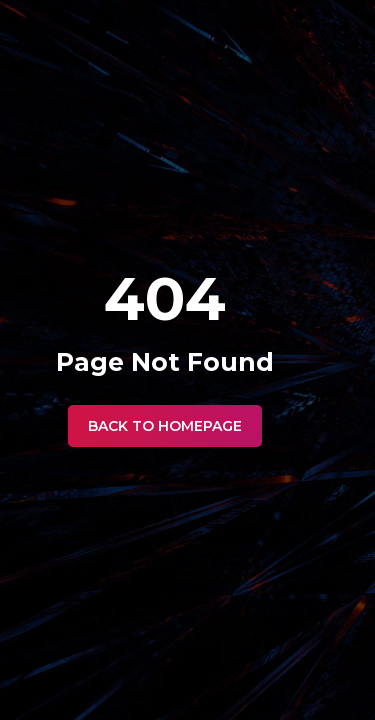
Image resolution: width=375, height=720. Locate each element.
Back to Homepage (165, 426)
